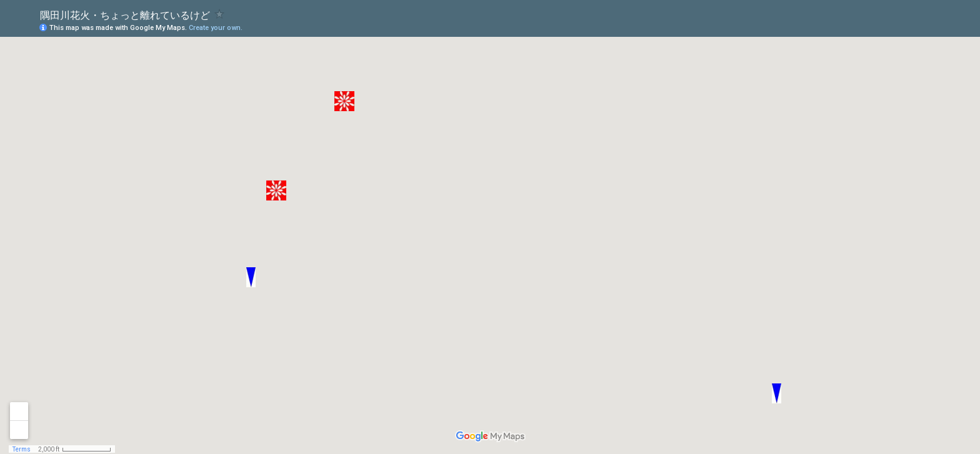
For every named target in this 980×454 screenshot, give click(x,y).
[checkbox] (220, 14)
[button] (777, 393)
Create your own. (216, 28)
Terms (22, 449)
